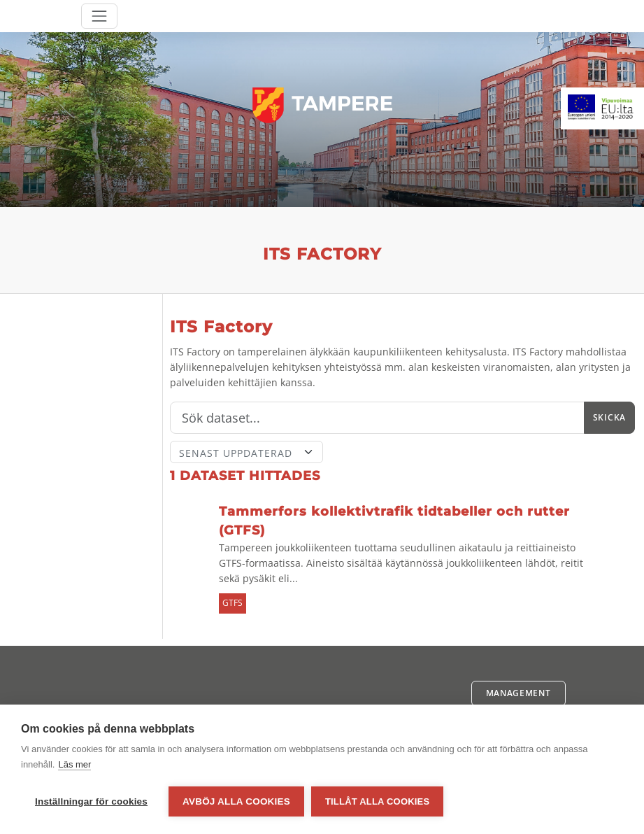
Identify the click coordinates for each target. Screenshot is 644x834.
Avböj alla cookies (236, 801)
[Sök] (377, 418)
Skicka (609, 417)
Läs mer (74, 764)
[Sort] (247, 452)
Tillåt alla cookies (377, 801)
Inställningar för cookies (91, 801)
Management (518, 693)
